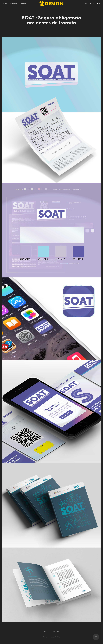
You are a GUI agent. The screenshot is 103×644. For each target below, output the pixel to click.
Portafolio (13, 4)
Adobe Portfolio (55, 637)
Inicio (5, 4)
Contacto (23, 4)
